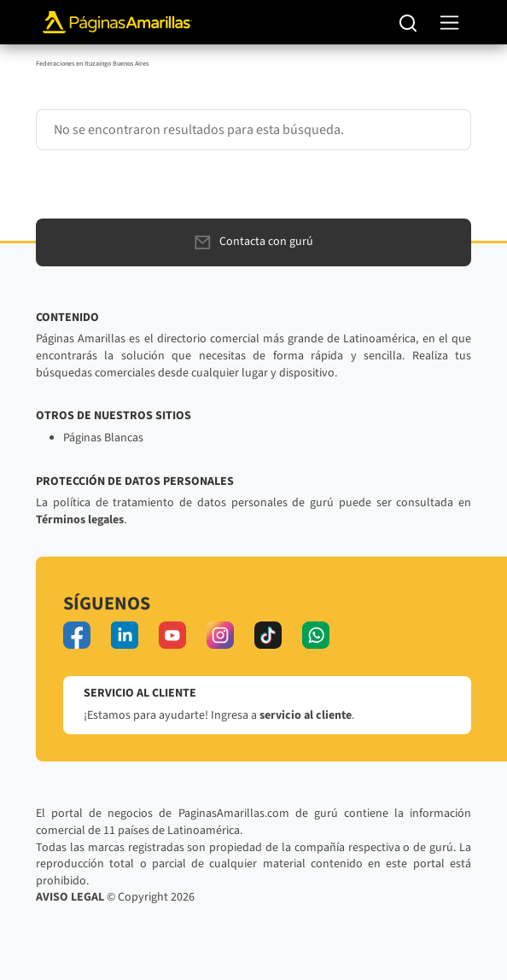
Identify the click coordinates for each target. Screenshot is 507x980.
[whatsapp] (316, 635)
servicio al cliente (306, 715)
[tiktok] (268, 635)
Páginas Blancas (103, 438)
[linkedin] (125, 635)
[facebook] (77, 635)
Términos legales (80, 520)
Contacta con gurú (254, 242)
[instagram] (220, 635)
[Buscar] (408, 22)
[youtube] (172, 635)
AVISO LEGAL (70, 897)
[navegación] (449, 23)
